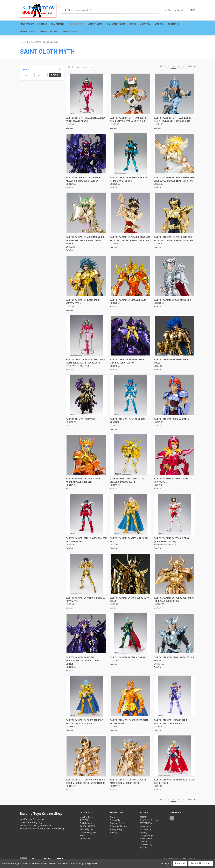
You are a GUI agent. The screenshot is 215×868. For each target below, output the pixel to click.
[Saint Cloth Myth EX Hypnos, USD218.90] (86, 395)
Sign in (171, 10)
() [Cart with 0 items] (192, 10)
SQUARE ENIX (146, 839)
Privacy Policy (70, 32)
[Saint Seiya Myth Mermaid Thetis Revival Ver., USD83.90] (175, 455)
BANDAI (143, 817)
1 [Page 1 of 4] (168, 67)
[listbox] (85, 67)
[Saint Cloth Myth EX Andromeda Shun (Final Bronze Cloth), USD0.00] (86, 94)
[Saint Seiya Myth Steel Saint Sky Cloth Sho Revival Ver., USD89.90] (86, 514)
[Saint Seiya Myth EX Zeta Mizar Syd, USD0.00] (130, 633)
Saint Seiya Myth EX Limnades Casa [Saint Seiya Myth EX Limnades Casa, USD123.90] (128, 300)
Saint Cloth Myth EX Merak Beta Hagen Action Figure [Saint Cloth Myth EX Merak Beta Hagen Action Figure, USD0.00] (174, 781)
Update (55, 75)
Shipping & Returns (49, 32)
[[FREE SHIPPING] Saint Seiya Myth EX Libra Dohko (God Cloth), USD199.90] (130, 455)
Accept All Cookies (201, 863)
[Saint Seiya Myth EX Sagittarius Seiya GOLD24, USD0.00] (130, 574)
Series (133, 24)
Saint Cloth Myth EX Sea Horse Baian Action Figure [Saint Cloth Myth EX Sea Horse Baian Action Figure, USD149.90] (129, 722)
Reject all (180, 863)
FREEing (143, 832)
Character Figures (116, 24)
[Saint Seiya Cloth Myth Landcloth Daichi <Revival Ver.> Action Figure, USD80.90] (130, 94)
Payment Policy (28, 32)
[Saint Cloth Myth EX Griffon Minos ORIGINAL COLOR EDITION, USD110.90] (130, 336)
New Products (27, 24)
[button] (42, 69)
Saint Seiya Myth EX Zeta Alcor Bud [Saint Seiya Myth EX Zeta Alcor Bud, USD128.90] (172, 300)
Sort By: (71, 67)
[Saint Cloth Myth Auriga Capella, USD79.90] (175, 395)
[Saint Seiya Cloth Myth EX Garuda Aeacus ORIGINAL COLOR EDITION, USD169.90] (86, 154)
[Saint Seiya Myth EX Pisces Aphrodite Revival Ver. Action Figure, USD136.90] (86, 696)
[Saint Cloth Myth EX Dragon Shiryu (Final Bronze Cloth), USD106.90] (130, 154)
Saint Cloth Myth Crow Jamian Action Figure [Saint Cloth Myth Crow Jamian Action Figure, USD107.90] (174, 659)
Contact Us (174, 24)
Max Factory (145, 829)
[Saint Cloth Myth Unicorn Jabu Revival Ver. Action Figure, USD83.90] (175, 696)
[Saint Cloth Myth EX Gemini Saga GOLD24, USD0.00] (175, 336)
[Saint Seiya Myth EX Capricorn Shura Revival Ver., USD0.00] (86, 574)
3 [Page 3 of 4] (178, 67)
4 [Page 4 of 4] (183, 67)
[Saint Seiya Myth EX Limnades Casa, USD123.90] (130, 276)
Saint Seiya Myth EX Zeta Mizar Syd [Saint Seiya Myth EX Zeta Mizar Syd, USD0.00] (128, 657)
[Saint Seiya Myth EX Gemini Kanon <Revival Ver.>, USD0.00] (86, 276)
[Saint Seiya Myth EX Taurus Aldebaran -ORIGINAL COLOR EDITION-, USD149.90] (175, 574)
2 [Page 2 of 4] (173, 67)
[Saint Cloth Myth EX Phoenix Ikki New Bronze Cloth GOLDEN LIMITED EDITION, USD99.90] (175, 213)
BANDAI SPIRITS (76, 24)
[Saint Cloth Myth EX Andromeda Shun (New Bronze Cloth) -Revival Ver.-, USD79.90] (86, 336)
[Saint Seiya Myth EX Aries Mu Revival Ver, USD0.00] (130, 514)
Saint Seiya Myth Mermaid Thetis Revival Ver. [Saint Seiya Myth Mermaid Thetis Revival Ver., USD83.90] (171, 480)
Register (181, 10)
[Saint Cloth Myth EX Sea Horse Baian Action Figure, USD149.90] (130, 696)
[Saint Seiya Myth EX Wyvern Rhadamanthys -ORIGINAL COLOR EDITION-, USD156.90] (86, 633)
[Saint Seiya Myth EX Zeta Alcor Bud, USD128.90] (175, 276)
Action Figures (95, 24)
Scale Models (58, 24)
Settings (165, 863)
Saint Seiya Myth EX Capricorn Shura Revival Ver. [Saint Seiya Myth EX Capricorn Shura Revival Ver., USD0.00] (85, 600)
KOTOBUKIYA (146, 823)
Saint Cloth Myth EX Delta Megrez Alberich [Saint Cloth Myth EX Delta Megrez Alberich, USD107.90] (128, 421)
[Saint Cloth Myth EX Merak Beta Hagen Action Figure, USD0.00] (175, 756)
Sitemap (114, 832)
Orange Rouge (146, 836)
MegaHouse (145, 826)
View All (143, 848)
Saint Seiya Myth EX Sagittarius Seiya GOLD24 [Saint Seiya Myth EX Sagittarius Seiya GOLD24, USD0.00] (129, 600)
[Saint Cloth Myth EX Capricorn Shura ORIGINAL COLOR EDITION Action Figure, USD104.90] (86, 756)
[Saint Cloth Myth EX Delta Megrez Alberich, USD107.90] (130, 395)
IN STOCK (43, 24)
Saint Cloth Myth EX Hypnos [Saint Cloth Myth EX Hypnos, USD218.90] (81, 419)
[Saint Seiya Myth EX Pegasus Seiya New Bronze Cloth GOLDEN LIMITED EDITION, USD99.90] (130, 213)
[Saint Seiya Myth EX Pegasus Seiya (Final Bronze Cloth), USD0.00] (175, 514)
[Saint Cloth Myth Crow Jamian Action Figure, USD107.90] (175, 633)
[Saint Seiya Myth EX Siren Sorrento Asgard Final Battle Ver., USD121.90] (86, 455)
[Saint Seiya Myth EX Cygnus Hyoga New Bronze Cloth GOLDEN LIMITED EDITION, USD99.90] (175, 154)
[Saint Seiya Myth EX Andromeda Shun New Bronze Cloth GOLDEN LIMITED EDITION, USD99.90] (86, 213)
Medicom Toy (146, 845)
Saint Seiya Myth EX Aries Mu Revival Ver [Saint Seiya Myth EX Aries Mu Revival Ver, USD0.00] (129, 540)
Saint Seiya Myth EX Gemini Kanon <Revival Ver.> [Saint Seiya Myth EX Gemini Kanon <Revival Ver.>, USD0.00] (83, 302)
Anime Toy (145, 24)
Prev (161, 66)
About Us (159, 24)
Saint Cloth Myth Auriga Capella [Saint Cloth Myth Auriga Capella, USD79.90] (171, 419)
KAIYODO (144, 842)
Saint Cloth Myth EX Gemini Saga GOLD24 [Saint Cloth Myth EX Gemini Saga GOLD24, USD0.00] (171, 361)
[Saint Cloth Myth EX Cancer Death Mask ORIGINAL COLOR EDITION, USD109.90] (130, 756)
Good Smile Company (150, 820)
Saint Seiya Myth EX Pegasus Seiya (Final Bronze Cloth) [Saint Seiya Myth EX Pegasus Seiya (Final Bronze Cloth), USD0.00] (172, 540)
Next (191, 66)
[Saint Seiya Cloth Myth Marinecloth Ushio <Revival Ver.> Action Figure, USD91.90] (175, 94)
